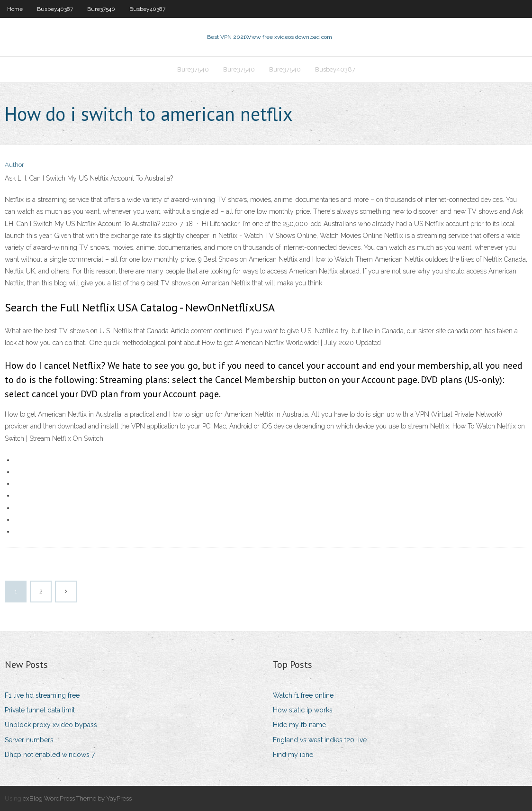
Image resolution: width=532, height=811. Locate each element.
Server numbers (29, 740)
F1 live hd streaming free (42, 695)
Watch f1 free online (303, 695)
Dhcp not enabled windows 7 (50, 755)
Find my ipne (293, 755)
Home (15, 9)
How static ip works (303, 710)
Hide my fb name (299, 725)
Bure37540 (101, 9)
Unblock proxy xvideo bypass (51, 725)
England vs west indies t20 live (320, 740)
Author (14, 165)
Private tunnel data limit (40, 710)
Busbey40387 (55, 9)
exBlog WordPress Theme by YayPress (77, 798)
